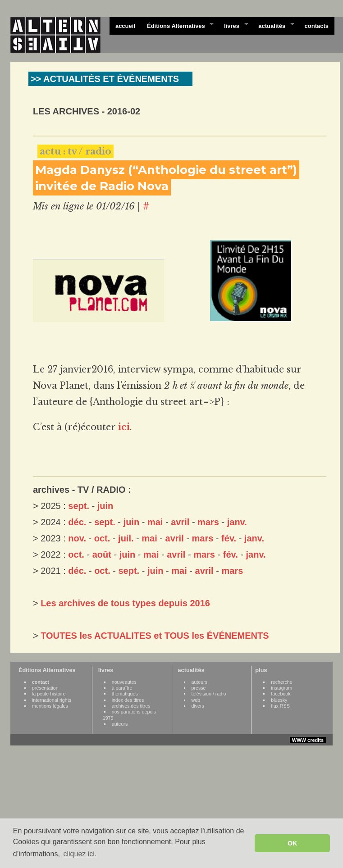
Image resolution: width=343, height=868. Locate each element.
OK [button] (293, 843)
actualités (273, 25)
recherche (281, 682)
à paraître (122, 688)
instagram (281, 688)
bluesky (279, 700)
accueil (125, 26)
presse (199, 688)
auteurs (120, 724)
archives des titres (131, 706)
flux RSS (280, 706)
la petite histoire (49, 694)
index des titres (128, 700)
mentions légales (50, 706)
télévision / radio (209, 694)
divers (198, 706)
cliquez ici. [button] (80, 854)
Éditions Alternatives (177, 25)
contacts (317, 26)
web (196, 700)
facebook (281, 694)
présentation (45, 688)
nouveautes (124, 682)
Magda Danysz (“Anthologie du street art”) (166, 170)
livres (233, 25)
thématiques (125, 694)
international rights (52, 700)
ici (124, 427)
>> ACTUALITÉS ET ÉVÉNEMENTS (105, 79)
